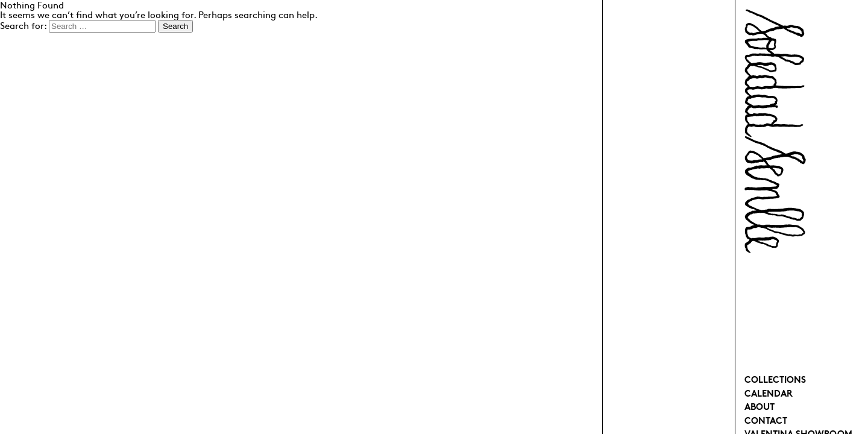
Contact (766, 420)
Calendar (769, 393)
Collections (775, 379)
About (759, 406)
